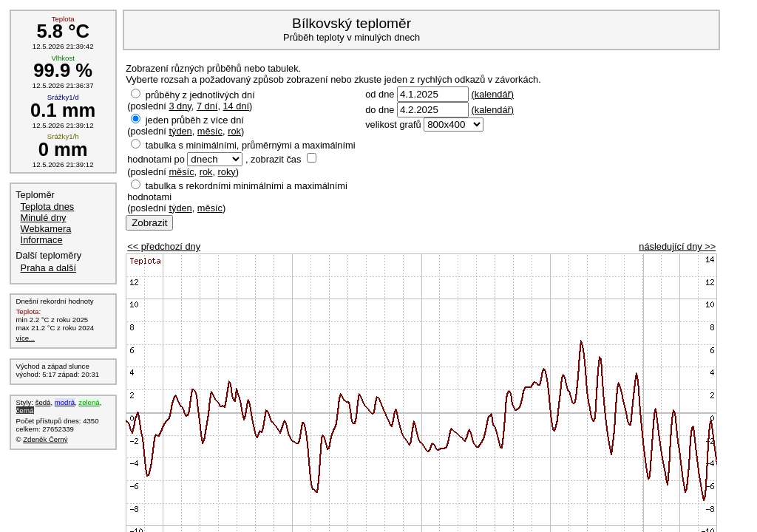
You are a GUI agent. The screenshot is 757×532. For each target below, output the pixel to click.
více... (26, 338)
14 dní (237, 106)
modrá (65, 402)
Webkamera (46, 229)
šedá (43, 402)
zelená (89, 402)
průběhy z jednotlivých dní (200, 95)
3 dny (180, 106)
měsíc (210, 131)
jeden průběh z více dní (195, 120)
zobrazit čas (276, 159)
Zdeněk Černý (45, 439)
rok (234, 131)
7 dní (207, 106)
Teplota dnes (48, 207)
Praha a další (48, 268)
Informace (42, 240)
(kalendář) (492, 94)
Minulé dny (44, 218)
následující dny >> (677, 246)
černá (25, 410)
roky (227, 172)
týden (180, 131)
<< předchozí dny (164, 246)
